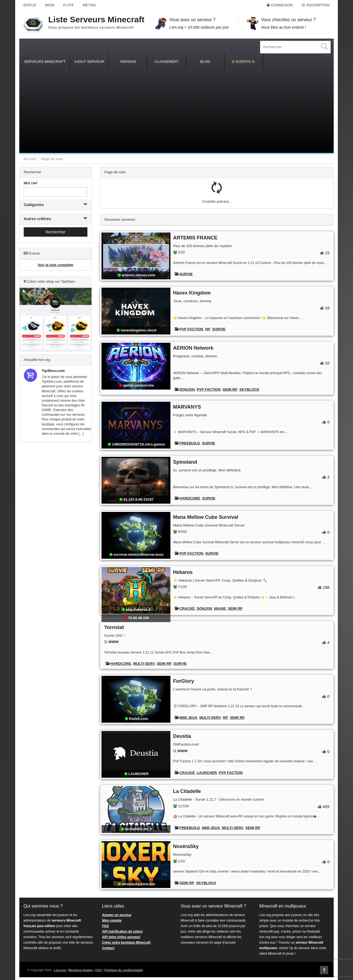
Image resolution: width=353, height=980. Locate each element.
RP (208, 329)
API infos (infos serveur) (121, 937)
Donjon (187, 389)
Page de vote (52, 159)
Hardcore (190, 498)
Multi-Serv (144, 664)
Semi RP (230, 389)
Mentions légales (81, 970)
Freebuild (190, 443)
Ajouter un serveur (117, 915)
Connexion (282, 5)
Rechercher (55, 232)
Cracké (187, 608)
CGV (99, 970)
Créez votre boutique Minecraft (126, 943)
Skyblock (249, 389)
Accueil (30, 159)
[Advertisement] (176, 112)
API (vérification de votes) (122, 932)
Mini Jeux (188, 718)
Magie (220, 608)
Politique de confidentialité (124, 970)
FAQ (105, 926)
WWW (113, 642)
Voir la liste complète (56, 265)
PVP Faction (191, 329)
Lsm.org (60, 970)
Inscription (318, 5)
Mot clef (30, 183)
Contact (108, 948)
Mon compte (112, 920)
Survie (186, 274)
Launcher (207, 773)
